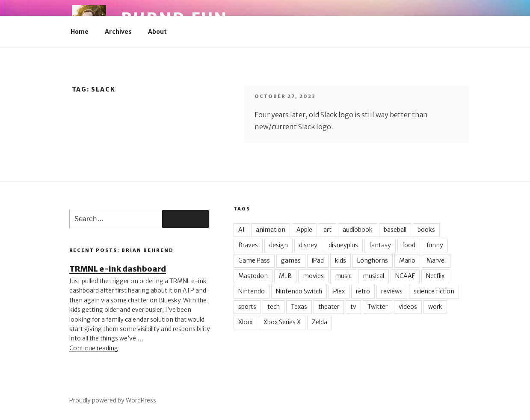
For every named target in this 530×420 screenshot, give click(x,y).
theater (329, 307)
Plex (339, 291)
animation (271, 230)
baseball (395, 230)
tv (353, 307)
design (278, 245)
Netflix (435, 276)
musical (373, 276)
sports (247, 307)
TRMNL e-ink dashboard (118, 269)
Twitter (378, 307)
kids (341, 260)
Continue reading (94, 348)
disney (308, 245)
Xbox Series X (282, 322)
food (409, 245)
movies (313, 276)
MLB (285, 276)
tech (274, 307)
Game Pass (254, 260)
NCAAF (405, 276)
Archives (118, 32)
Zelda (320, 322)
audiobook (358, 230)
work (435, 307)
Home (80, 32)
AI (241, 230)
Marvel (436, 260)
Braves (248, 245)
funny (435, 245)
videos (408, 307)
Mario (407, 260)
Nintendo (252, 291)
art (327, 230)
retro (363, 291)
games (291, 260)
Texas (299, 307)
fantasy (380, 245)
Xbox (245, 322)
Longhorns (373, 260)
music (343, 276)
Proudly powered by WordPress (113, 400)
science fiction (434, 291)
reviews (392, 291)
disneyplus (343, 245)
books (426, 230)
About (157, 32)
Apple (304, 230)
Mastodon (253, 276)
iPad (318, 260)
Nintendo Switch (299, 291)
